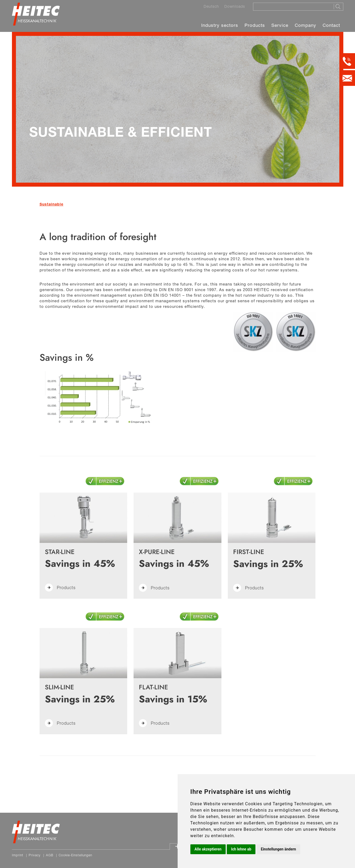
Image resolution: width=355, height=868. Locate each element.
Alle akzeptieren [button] (208, 849)
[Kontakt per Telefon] (347, 61)
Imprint (18, 855)
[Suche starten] (338, 7)
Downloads (235, 6)
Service (280, 25)
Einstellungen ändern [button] (278, 849)
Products (255, 25)
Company (305, 25)
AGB (50, 855)
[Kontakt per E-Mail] (347, 78)
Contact (331, 25)
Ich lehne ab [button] (241, 849)
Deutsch (211, 6)
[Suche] (292, 6)
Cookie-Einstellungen (75, 855)
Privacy (35, 855)
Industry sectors (220, 25)
